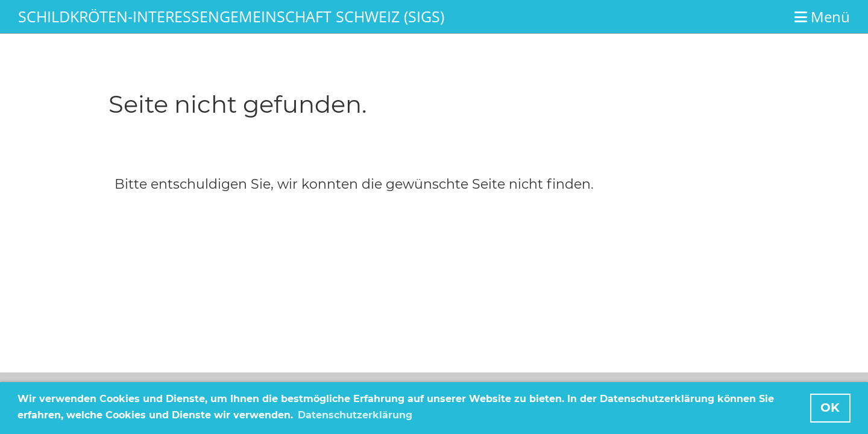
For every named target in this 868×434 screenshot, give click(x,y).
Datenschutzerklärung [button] (355, 415)
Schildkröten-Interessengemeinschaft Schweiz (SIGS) (231, 16)
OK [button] (830, 407)
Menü (822, 17)
